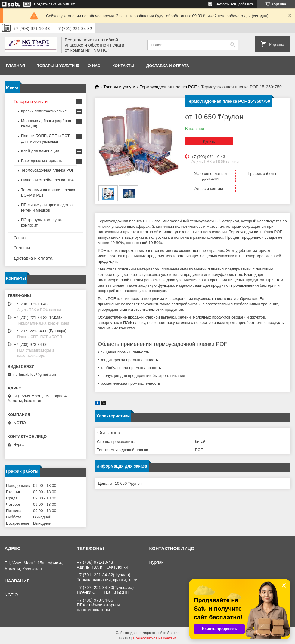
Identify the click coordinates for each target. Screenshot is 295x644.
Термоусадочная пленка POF (168, 87)
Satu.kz (173, 633)
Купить (209, 141)
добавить (246, 4)
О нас (94, 66)
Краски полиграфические (44, 111)
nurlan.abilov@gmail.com (35, 374)
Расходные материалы (42, 161)
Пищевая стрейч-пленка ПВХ (48, 180)
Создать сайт (45, 4)
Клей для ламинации (40, 151)
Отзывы (22, 248)
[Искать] (233, 45)
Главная (16, 66)
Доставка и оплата (168, 66)
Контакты (123, 66)
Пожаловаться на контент (155, 638)
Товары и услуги (56, 66)
